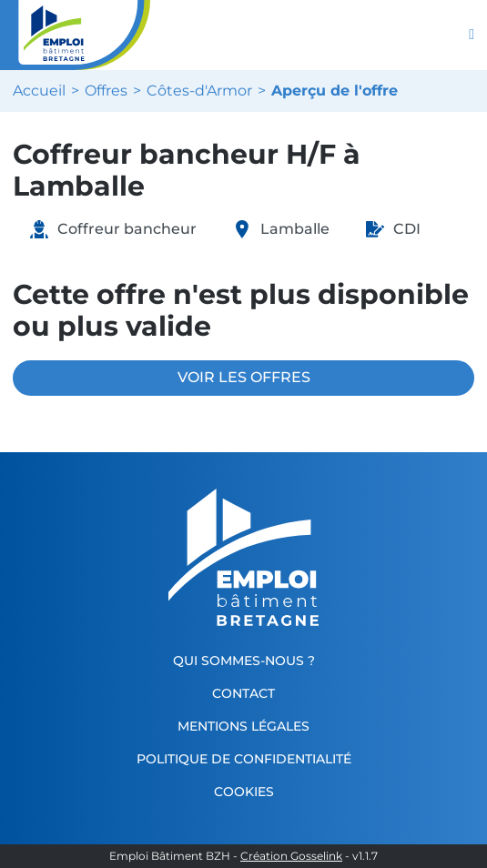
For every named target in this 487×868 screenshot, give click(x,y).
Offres (106, 91)
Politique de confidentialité (244, 759)
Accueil (39, 91)
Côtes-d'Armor (199, 91)
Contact (243, 693)
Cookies (244, 792)
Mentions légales (243, 726)
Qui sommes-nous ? (244, 661)
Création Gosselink (291, 856)
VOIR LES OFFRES (244, 377)
